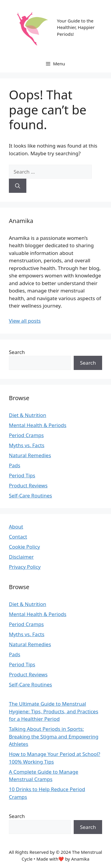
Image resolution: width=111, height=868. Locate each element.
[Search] (18, 186)
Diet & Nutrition (28, 415)
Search (17, 352)
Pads (15, 465)
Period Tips (22, 475)
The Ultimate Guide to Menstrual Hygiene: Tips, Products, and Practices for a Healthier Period (54, 711)
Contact (18, 537)
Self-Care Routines (30, 496)
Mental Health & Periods (38, 425)
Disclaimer (21, 557)
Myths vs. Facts (27, 445)
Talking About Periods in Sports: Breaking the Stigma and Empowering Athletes (54, 736)
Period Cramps (26, 435)
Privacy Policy (25, 567)
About (16, 527)
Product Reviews (28, 485)
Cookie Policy (24, 547)
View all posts (25, 321)
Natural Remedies (30, 455)
